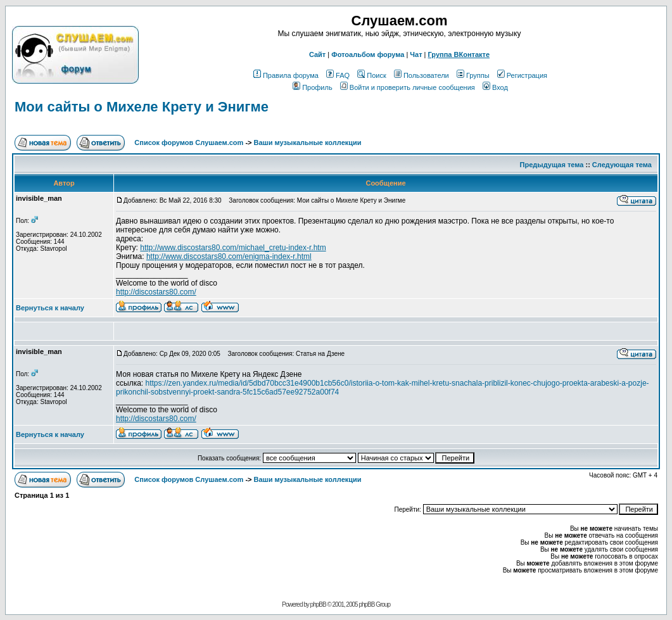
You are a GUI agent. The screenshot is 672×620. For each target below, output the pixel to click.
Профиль (313, 87)
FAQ (338, 75)
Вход (495, 87)
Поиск (371, 75)
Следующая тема (622, 165)
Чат (416, 54)
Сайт (317, 54)
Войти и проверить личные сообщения (408, 87)
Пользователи (422, 75)
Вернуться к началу (50, 308)
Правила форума (286, 75)
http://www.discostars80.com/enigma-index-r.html (229, 256)
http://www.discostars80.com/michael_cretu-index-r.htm (233, 248)
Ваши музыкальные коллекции (308, 142)
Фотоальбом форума (368, 54)
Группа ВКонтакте (459, 54)
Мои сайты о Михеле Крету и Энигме (142, 107)
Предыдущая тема (552, 165)
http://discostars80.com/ (156, 292)
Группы (473, 75)
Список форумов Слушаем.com (189, 142)
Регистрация (522, 75)
